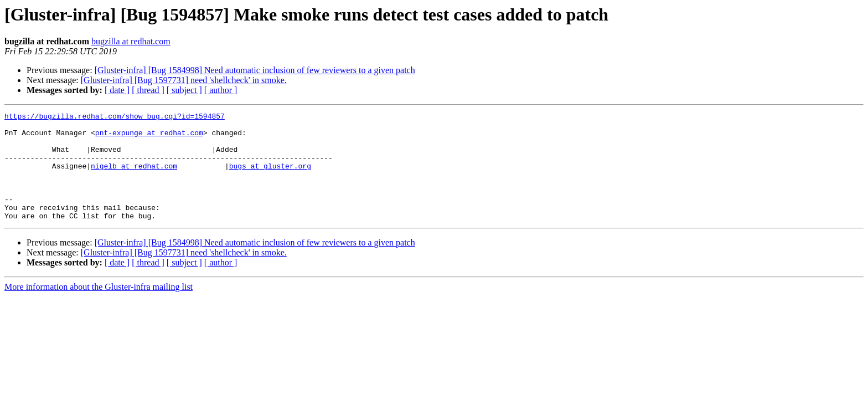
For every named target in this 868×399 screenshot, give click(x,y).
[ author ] (221, 90)
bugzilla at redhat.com (131, 41)
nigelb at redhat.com (134, 177)
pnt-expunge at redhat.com (149, 137)
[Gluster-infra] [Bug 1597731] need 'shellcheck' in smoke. (184, 80)
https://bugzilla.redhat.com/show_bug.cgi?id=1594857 (115, 117)
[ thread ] (148, 90)
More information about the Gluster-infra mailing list (99, 308)
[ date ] (117, 90)
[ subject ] (184, 90)
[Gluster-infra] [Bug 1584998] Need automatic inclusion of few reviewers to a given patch (255, 70)
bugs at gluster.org (270, 177)
